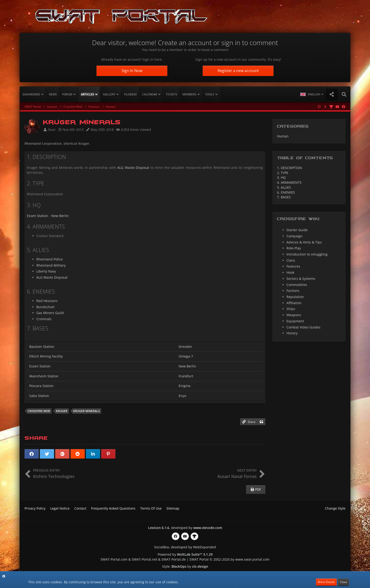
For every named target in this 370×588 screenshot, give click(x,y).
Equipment (295, 321)
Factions (293, 291)
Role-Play (294, 248)
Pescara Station (41, 386)
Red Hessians (47, 301)
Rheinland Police (50, 259)
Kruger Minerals (86, 411)
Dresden (185, 347)
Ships (291, 309)
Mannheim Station (44, 376)
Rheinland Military (51, 265)
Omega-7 (186, 356)
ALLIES (284, 187)
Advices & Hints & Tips (304, 242)
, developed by (185, 528)
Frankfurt (186, 376)
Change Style (335, 508)
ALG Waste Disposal (133, 168)
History (292, 333)
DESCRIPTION (290, 168)
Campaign (294, 236)
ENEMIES (286, 192)
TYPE (283, 173)
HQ (281, 177)
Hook (290, 272)
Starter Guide (297, 230)
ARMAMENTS (289, 182)
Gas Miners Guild (50, 313)
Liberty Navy (46, 271)
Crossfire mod (39, 411)
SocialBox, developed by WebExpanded (185, 547)
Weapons (294, 315)
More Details (326, 582)
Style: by (185, 566)
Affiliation (294, 303)
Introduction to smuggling (307, 254)
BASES (284, 197)
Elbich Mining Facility (46, 356)
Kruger (62, 411)
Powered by (185, 554)
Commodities (297, 285)
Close (343, 582)
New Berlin (60, 216)
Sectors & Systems (301, 279)
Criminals (44, 319)
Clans (291, 260)
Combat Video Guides (303, 327)
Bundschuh (45, 307)
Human (283, 136)
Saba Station (39, 396)
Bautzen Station (42, 347)
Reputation (295, 297)
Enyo (182, 396)
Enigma (185, 386)
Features (293, 266)
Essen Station (38, 216)
